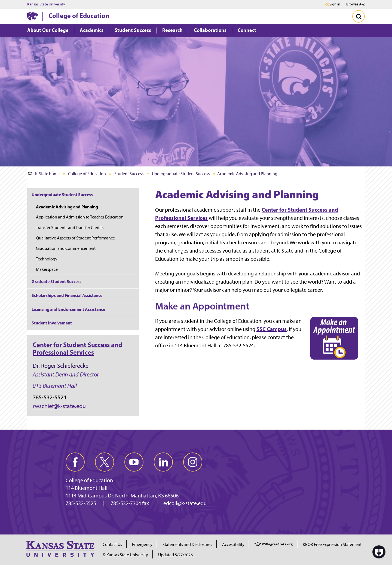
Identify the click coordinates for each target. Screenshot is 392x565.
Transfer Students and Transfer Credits (70, 228)
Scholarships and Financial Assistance (67, 295)
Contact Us (112, 544)
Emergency (142, 544)
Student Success (129, 174)
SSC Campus (272, 329)
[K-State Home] (33, 16)
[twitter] (105, 462)
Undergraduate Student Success (181, 174)
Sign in (335, 4)
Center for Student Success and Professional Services (77, 348)
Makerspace (47, 269)
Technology (47, 259)
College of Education (79, 16)
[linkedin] (163, 462)
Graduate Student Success (56, 281)
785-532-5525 (81, 503)
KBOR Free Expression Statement (332, 544)
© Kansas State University (125, 555)
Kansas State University (46, 4)
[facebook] (75, 462)
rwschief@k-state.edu (59, 406)
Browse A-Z (356, 4)
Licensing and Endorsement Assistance (68, 309)
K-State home (44, 174)
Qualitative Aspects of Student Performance (75, 238)
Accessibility (233, 544)
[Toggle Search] (359, 16)
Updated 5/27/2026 (175, 555)
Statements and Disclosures (187, 544)
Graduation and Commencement (66, 248)
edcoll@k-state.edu (185, 503)
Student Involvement (52, 323)
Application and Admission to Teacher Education (80, 217)
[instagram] (193, 462)
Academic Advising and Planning (67, 207)
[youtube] (134, 462)
